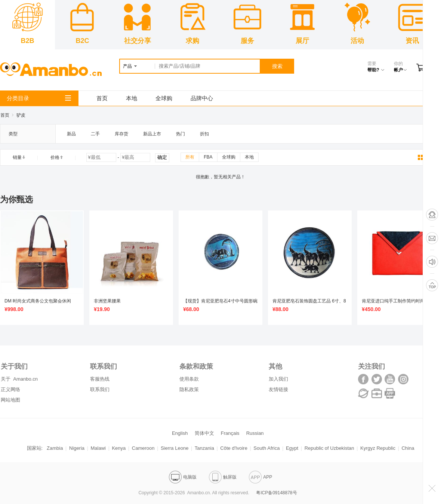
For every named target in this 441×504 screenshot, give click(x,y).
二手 (95, 134)
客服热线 (100, 379)
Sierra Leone (175, 448)
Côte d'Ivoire (234, 448)
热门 (181, 134)
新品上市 (152, 134)
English (180, 433)
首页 (102, 98)
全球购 (164, 98)
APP (260, 477)
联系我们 (100, 389)
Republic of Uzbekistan (329, 448)
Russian (255, 433)
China (408, 448)
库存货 (121, 134)
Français (230, 433)
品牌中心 (202, 98)
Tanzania (204, 448)
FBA (208, 157)
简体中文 (204, 433)
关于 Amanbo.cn (19, 379)
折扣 (204, 134)
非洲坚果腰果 (107, 301)
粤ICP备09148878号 (276, 493)
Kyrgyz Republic (378, 448)
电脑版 (183, 477)
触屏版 (223, 477)
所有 (190, 157)
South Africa (266, 448)
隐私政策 (189, 389)
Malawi (98, 448)
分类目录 (39, 98)
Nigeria (77, 448)
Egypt (292, 448)
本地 (132, 98)
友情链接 (278, 389)
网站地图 (10, 400)
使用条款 (189, 379)
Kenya (119, 448)
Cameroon (143, 448)
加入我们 (278, 379)
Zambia (55, 448)
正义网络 (10, 389)
